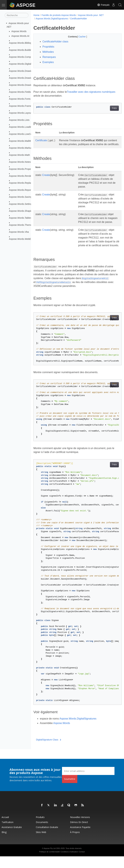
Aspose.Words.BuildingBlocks (24, 50)
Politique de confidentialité (50, 863)
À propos (75, 844)
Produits (40, 829)
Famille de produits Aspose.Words (59, 15)
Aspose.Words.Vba (19, 232)
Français (103, 5)
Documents (42, 834)
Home (36, 15)
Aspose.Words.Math (19, 155)
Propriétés (48, 47)
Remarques (49, 57)
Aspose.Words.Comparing (23, 57)
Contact (82, 863)
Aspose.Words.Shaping (21, 211)
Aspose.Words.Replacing (22, 183)
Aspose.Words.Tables (20, 218)
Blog (4, 844)
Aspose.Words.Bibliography (23, 43)
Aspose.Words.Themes (21, 225)
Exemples (48, 62)
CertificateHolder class (55, 42)
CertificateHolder (78, 19)
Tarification (8, 834)
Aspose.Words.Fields (20, 92)
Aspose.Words (19, 31)
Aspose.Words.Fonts (20, 99)
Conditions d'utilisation (69, 863)
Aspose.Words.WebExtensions (25, 239)
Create (46, 179)
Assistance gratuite (12, 839)
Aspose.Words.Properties (22, 169)
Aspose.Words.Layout (20, 113)
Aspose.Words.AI (20, 36)
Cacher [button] (79, 37)
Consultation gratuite (47, 839)
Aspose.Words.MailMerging (23, 141)
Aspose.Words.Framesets (22, 106)
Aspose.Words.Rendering (22, 176)
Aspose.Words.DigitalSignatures (26, 64)
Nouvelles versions (80, 829)
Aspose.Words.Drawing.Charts (25, 78)
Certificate (41, 140)
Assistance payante (80, 839)
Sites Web (41, 844)
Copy (108, 108)
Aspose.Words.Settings (21, 204)
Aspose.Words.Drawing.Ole (23, 85)
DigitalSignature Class (49, 751)
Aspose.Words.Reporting (22, 190)
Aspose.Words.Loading (21, 127)
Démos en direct (79, 834)
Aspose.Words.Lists (19, 120)
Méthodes (48, 52)
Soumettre (70, 791)
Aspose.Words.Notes (20, 162)
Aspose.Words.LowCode (22, 134)
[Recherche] (17, 15)
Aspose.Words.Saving (20, 197)
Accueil (5, 829)
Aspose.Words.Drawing (21, 71)
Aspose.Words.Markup (21, 148)
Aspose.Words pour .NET (91, 15)
